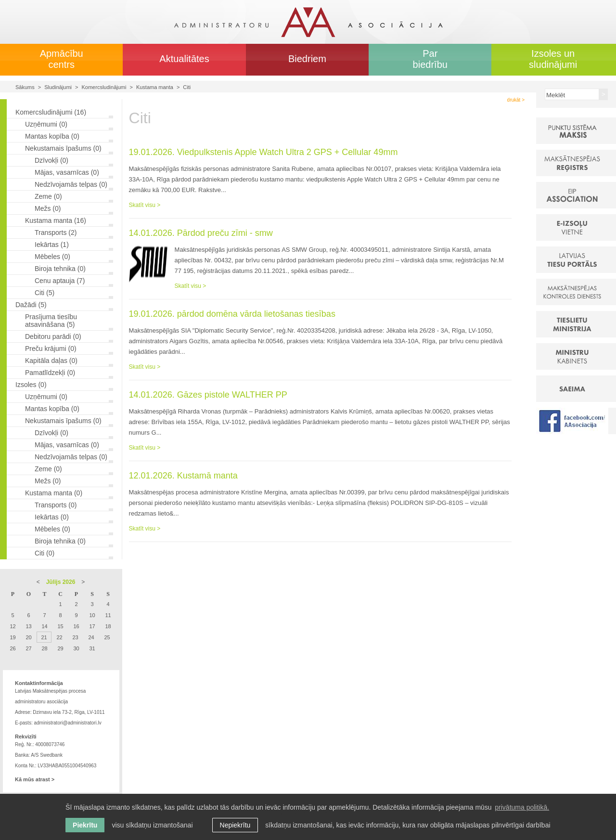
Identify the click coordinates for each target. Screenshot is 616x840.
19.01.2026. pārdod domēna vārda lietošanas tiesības (232, 314)
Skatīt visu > (145, 205)
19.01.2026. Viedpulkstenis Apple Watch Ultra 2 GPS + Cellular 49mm (263, 152)
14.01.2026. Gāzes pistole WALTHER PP (208, 395)
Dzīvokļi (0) (51, 160)
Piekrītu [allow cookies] (85, 825)
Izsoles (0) (31, 385)
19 (13, 637)
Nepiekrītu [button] (235, 825)
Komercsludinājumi (104, 87)
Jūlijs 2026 (61, 582)
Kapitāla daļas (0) (51, 361)
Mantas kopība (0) (52, 136)
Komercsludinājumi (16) (51, 112)
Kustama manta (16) (56, 220)
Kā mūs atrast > (35, 779)
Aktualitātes (184, 59)
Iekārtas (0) (52, 517)
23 (75, 637)
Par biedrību (430, 59)
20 (28, 637)
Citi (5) (45, 293)
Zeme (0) (48, 196)
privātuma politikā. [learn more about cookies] (522, 807)
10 (92, 615)
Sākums (25, 87)
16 (76, 626)
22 (59, 637)
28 (44, 648)
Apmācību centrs (62, 59)
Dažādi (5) (31, 305)
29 (60, 648)
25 (107, 637)
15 (60, 626)
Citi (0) (45, 553)
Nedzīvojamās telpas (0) (71, 184)
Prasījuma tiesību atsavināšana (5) (51, 321)
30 (76, 648)
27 (28, 648)
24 (91, 637)
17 (92, 626)
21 (44, 637)
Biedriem (307, 59)
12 (13, 626)
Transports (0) (56, 505)
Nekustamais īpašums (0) (63, 148)
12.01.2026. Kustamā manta (183, 476)
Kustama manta (155, 87)
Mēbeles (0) (52, 257)
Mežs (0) (48, 208)
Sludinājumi (58, 87)
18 (108, 626)
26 (13, 648)
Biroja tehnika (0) (60, 269)
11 (108, 615)
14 (44, 626)
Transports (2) (56, 233)
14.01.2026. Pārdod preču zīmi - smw (201, 233)
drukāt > (516, 100)
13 (28, 626)
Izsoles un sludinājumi (553, 59)
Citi (187, 87)
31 (92, 648)
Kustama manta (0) (54, 493)
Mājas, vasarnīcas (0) (67, 172)
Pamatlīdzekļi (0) (50, 373)
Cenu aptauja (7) (60, 281)
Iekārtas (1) (52, 245)
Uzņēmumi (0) (46, 124)
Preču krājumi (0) (51, 349)
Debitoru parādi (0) (53, 336)
